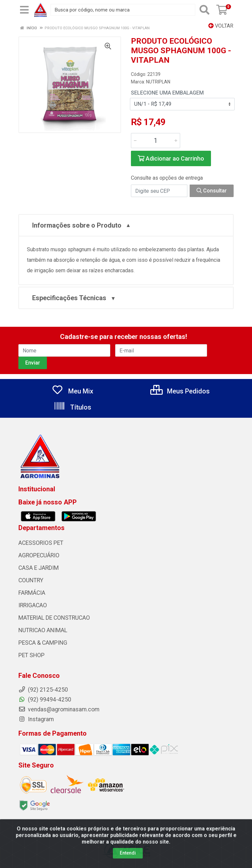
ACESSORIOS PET (41, 543)
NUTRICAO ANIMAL (43, 630)
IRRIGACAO (33, 605)
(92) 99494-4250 (45, 700)
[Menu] (24, 10)
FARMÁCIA (32, 593)
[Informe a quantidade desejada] (156, 141)
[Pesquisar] (204, 10)
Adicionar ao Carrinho (171, 158)
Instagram (36, 719)
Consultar (212, 191)
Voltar (221, 26)
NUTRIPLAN (158, 82)
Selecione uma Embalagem (167, 93)
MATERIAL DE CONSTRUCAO (54, 618)
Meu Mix (72, 391)
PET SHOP (31, 655)
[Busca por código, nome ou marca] (123, 10)
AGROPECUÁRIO (39, 555)
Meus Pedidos (180, 391)
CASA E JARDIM (39, 568)
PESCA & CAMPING (43, 643)
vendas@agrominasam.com (59, 709)
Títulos (72, 407)
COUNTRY (31, 580)
